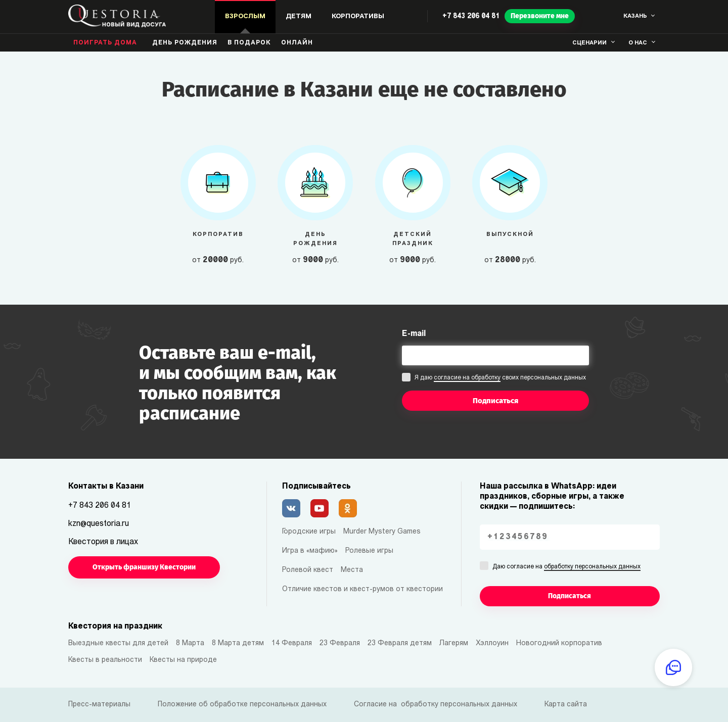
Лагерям (454, 643)
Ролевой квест (308, 570)
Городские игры (309, 532)
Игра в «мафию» (310, 551)
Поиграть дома (105, 43)
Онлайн (297, 43)
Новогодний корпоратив (559, 643)
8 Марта (190, 643)
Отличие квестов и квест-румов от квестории (362, 589)
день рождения (185, 43)
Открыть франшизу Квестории (144, 567)
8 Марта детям (238, 643)
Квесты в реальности (105, 660)
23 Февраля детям (400, 643)
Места (352, 570)
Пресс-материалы (99, 705)
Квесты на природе (183, 660)
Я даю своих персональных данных (500, 378)
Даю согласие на (566, 567)
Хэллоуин (492, 643)
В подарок (249, 43)
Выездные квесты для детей (118, 643)
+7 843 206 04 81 (471, 16)
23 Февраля (340, 643)
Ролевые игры (369, 551)
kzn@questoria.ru (99, 524)
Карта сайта (566, 705)
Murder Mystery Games (382, 532)
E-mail (414, 334)
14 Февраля (292, 643)
